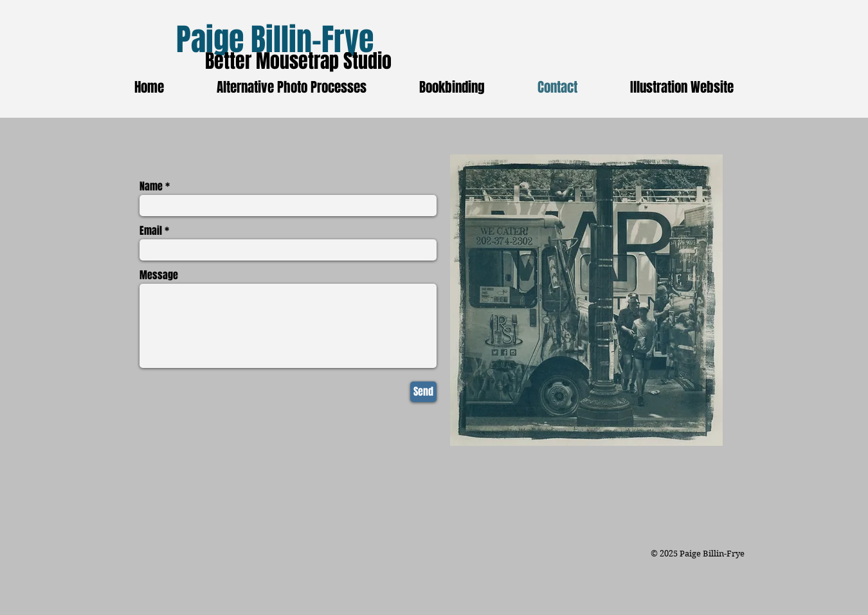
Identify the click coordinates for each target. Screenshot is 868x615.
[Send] (423, 392)
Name (151, 187)
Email (151, 231)
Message (159, 275)
